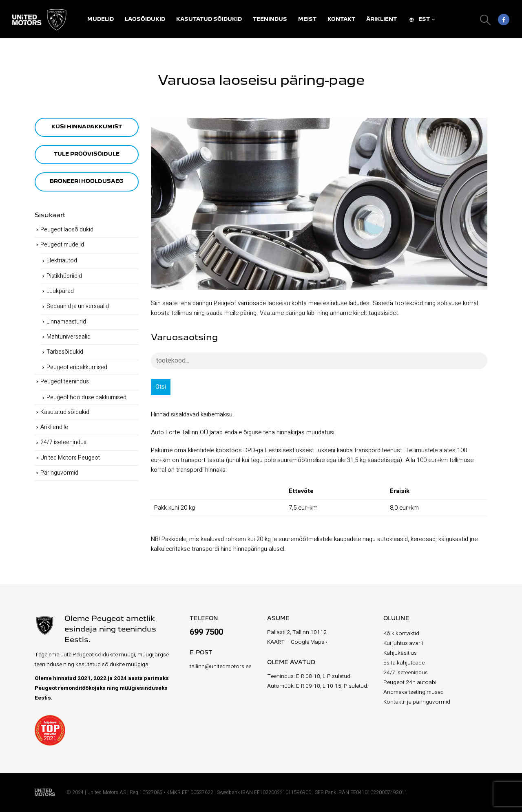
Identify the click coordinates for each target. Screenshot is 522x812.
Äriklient (382, 19)
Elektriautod (62, 261)
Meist (307, 19)
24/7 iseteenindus (63, 442)
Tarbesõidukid (65, 352)
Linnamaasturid (66, 322)
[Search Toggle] (486, 20)
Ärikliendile (54, 427)
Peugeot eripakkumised (77, 367)
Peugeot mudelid (62, 245)
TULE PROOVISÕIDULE (87, 154)
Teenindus (270, 19)
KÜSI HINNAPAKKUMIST (87, 127)
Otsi (161, 387)
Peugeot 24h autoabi (410, 682)
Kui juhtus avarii (403, 643)
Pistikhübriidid (64, 276)
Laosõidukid (145, 19)
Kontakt (341, 19)
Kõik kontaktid (401, 634)
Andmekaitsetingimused (414, 692)
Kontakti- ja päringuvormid (417, 702)
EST (419, 19)
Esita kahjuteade (404, 663)
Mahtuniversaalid (69, 337)
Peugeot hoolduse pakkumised (86, 397)
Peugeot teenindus (65, 382)
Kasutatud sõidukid (209, 19)
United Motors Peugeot (70, 458)
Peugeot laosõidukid (67, 230)
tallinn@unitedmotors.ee (220, 667)
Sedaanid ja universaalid (78, 306)
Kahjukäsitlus (400, 653)
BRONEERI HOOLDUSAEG (87, 182)
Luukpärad (60, 291)
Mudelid (101, 19)
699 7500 (206, 632)
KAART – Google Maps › (297, 642)
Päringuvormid (59, 473)
